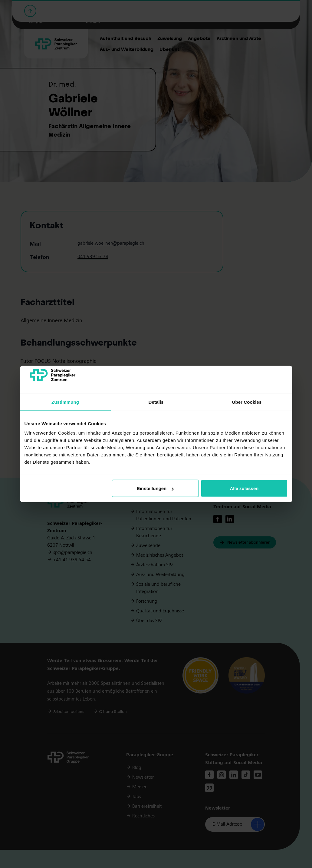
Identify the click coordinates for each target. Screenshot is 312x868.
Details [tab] (156, 402)
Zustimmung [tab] (65, 402)
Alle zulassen (244, 488)
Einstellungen (155, 488)
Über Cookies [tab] (247, 402)
